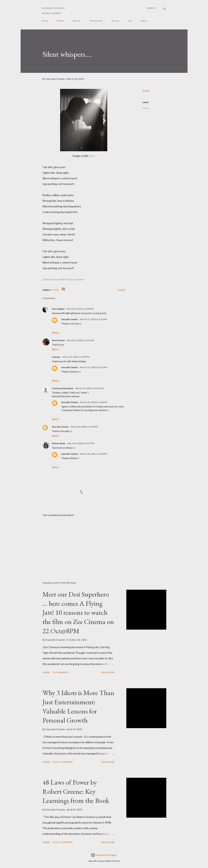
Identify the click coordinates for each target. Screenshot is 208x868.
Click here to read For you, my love (63, 279)
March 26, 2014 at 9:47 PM (84, 427)
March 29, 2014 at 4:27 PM (81, 443)
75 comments (60, 672)
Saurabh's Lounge (53, 8)
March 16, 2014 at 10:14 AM (90, 388)
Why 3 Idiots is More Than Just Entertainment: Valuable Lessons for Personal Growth (78, 706)
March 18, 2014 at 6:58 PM (94, 402)
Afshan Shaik (58, 443)
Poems (61, 21)
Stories (77, 21)
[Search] (151, 8)
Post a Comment (63, 762)
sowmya (56, 357)
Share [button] (146, 91)
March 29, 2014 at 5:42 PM (94, 454)
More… (145, 21)
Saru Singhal (58, 309)
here (92, 156)
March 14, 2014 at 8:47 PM (80, 309)
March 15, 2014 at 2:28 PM (76, 357)
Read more (108, 672)
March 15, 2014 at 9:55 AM (80, 340)
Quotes (115, 21)
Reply (55, 333)
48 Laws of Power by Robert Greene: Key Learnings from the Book (76, 791)
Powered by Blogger (104, 855)
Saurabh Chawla (69, 319)
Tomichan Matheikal (62, 388)
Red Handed (58, 340)
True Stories (96, 21)
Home (45, 21)
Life (130, 21)
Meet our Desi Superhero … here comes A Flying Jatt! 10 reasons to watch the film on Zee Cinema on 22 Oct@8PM (78, 612)
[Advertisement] (79, 542)
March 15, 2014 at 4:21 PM (94, 319)
